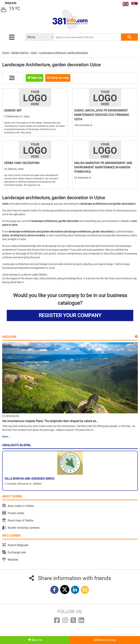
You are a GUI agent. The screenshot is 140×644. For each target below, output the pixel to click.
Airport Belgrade (18, 545)
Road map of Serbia (21, 520)
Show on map (105, 640)
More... (6, 437)
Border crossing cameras (24, 528)
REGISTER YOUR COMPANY (70, 315)
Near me (35, 640)
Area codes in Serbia (21, 506)
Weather (13, 560)
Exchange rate (17, 552)
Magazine (9, 337)
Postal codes (16, 513)
